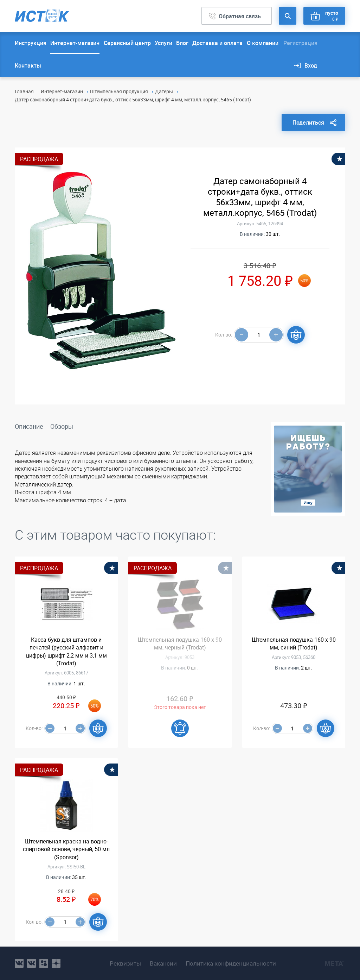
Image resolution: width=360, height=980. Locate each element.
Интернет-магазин (75, 43)
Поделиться (308, 122)
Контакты (28, 65)
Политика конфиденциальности (231, 963)
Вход (311, 65)
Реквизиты (125, 963)
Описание (29, 426)
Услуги (163, 43)
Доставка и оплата (217, 43)
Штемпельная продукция (119, 91)
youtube (56, 963)
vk (19, 963)
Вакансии (163, 963)
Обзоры (62, 426)
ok (44, 963)
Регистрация (300, 43)
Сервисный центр (127, 43)
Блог (182, 43)
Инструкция (31, 43)
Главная (24, 91)
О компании (263, 43)
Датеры (164, 91)
